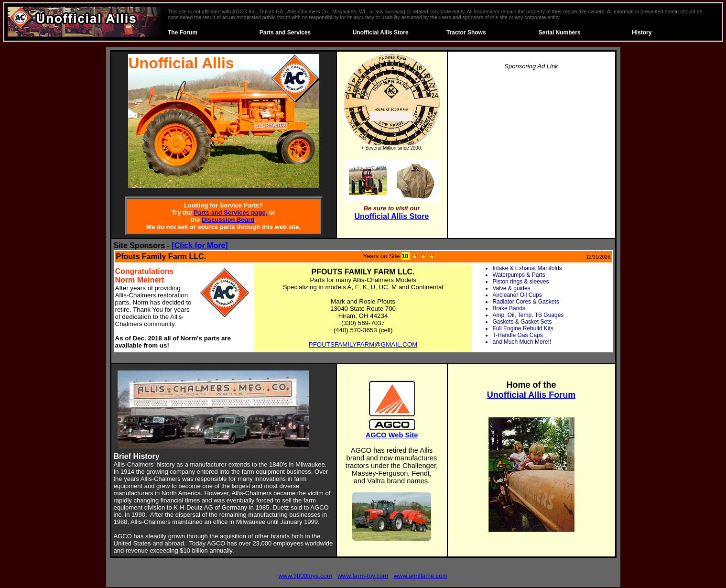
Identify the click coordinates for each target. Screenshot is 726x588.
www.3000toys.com (305, 576)
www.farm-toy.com (363, 576)
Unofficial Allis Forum (531, 395)
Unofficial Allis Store (381, 33)
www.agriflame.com (421, 576)
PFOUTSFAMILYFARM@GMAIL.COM (363, 344)
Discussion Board (228, 220)
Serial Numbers (560, 33)
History (642, 33)
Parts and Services (285, 33)
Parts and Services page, (230, 212)
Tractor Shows (466, 33)
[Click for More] (200, 245)
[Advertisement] (531, 145)
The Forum (183, 33)
